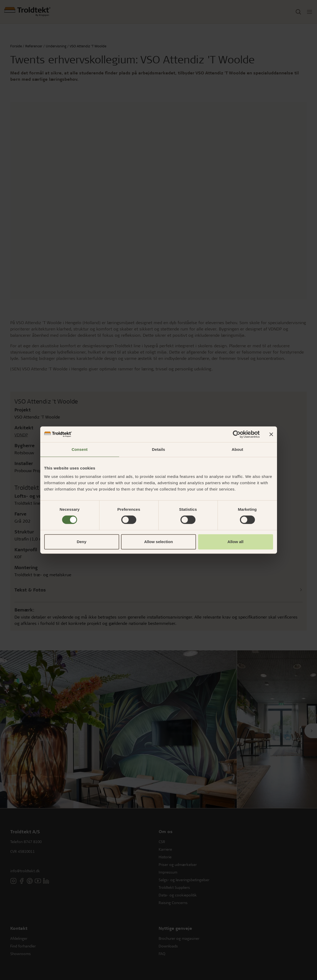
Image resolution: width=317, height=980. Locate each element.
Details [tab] (159, 449)
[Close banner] (271, 434)
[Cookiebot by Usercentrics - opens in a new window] (237, 434)
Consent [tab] (80, 449)
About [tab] (238, 449)
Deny (82, 542)
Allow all (236, 542)
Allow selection (158, 542)
